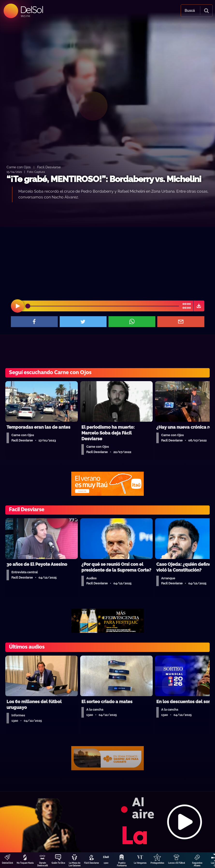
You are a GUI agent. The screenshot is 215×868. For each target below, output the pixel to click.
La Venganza (140, 863)
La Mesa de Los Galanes (75, 864)
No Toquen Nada (25, 863)
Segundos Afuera (197, 864)
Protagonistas (157, 863)
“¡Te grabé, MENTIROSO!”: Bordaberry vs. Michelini (104, 179)
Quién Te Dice (58, 863)
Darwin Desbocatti (43, 864)
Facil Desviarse (49, 167)
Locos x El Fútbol (177, 863)
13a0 (106, 863)
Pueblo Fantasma (122, 864)
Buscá (190, 11)
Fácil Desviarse (91, 863)
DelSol (32, 10)
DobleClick (7, 863)
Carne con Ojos (19, 167)
